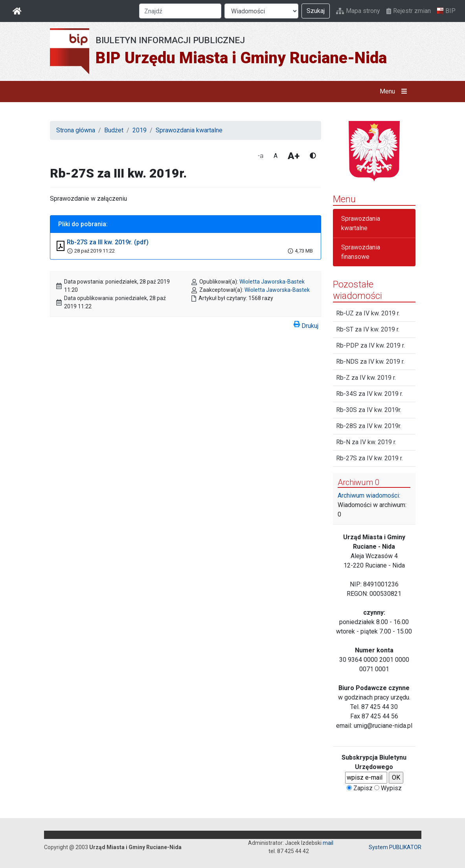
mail (328, 843)
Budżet (114, 130)
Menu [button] (395, 92)
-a (261, 156)
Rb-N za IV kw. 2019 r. (366, 442)
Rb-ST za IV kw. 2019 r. (368, 329)
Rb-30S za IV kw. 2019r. (369, 410)
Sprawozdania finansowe (361, 252)
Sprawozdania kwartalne (189, 130)
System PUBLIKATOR (395, 847)
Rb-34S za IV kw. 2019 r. (369, 394)
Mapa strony (358, 11)
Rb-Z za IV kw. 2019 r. (366, 378)
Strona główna (76, 130)
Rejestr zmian (409, 11)
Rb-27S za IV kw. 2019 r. (369, 458)
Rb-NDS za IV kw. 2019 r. (370, 362)
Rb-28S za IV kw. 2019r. (369, 426)
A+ (294, 156)
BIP (446, 11)
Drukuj (306, 324)
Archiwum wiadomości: (369, 495)
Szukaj (316, 11)
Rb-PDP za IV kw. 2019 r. (370, 345)
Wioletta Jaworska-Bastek (272, 282)
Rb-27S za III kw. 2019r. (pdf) (108, 242)
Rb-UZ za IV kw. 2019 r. (368, 313)
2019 (140, 130)
